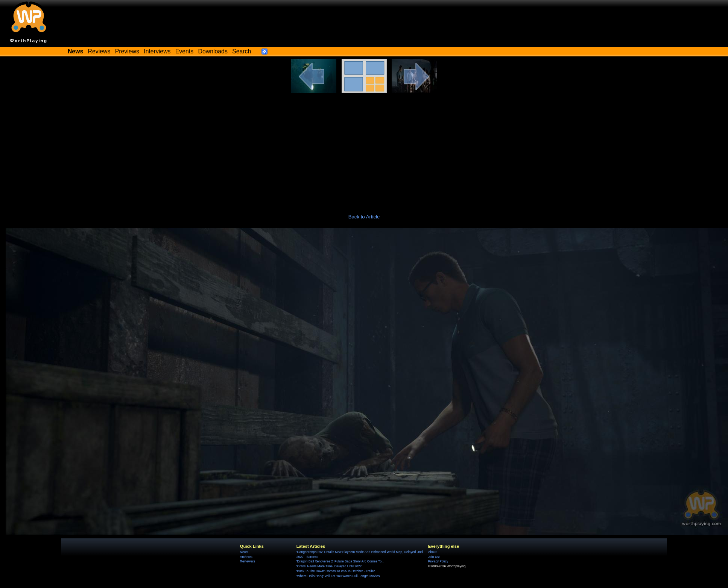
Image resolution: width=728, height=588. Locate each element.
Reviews (99, 51)
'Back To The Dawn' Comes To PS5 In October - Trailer (336, 571)
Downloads (213, 51)
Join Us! (434, 557)
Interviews (157, 51)
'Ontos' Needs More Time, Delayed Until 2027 (329, 566)
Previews (127, 51)
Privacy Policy (438, 561)
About (432, 552)
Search (242, 51)
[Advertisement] (364, 149)
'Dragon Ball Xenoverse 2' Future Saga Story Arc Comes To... (340, 561)
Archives (246, 557)
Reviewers (248, 561)
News (244, 552)
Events (184, 51)
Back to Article (364, 217)
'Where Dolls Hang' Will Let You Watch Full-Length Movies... (339, 576)
